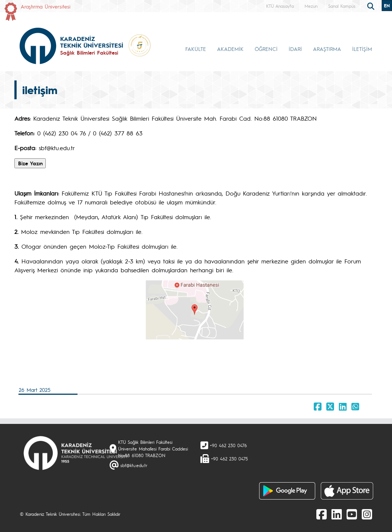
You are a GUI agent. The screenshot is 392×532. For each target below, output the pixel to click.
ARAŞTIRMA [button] (327, 49)
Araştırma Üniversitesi (46, 6)
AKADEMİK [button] (230, 49)
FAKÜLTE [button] (196, 49)
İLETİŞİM (362, 49)
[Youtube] (352, 514)
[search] (372, 6)
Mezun (311, 6)
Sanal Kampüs (342, 6)
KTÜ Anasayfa (280, 6)
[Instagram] (367, 514)
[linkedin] (337, 514)
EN (387, 6)
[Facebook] (321, 514)
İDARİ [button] (295, 49)
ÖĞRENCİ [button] (266, 49)
